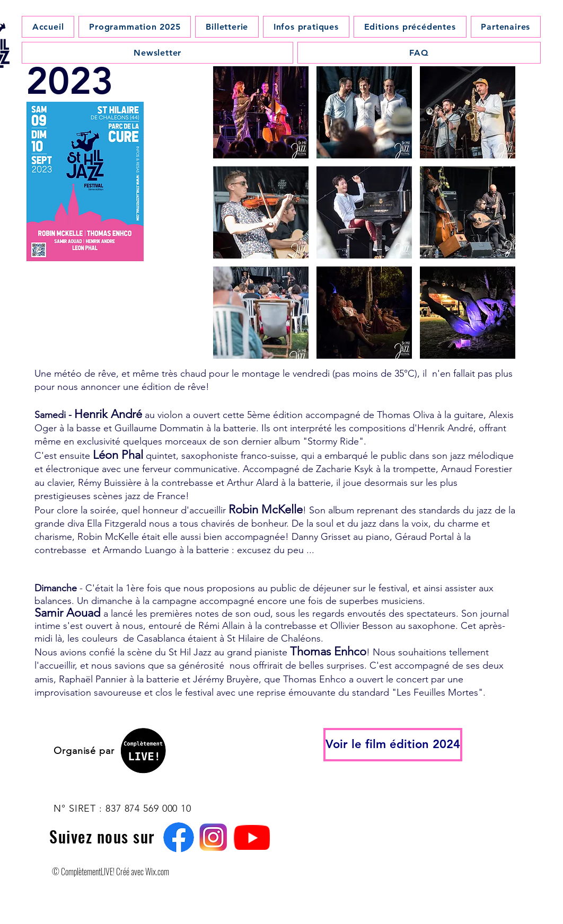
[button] (261, 112)
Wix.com (156, 872)
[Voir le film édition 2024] (393, 745)
